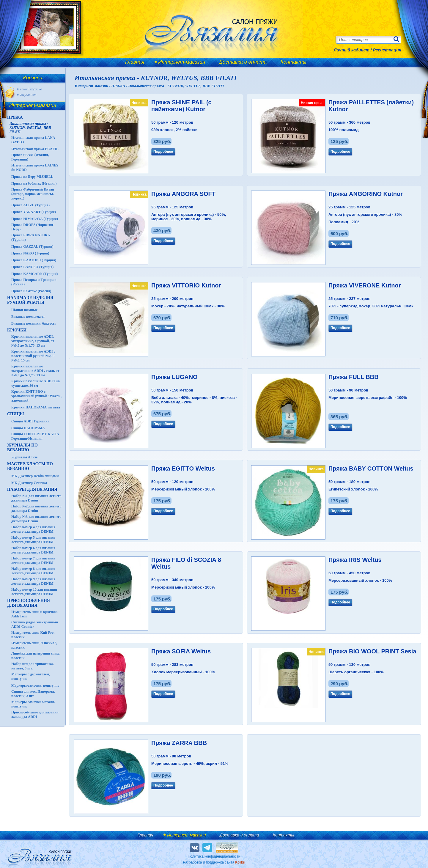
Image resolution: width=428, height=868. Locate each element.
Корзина (33, 78)
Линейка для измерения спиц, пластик (36, 656)
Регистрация (387, 50)
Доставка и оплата (243, 62)
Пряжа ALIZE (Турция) (30, 205)
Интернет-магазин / (93, 86)
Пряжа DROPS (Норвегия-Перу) (33, 227)
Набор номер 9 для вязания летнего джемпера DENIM (33, 581)
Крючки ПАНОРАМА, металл (36, 407)
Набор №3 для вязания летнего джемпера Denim (36, 519)
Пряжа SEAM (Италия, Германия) (30, 157)
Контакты (294, 62)
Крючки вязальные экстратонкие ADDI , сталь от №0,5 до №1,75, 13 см (35, 371)
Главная (135, 62)
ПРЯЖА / (120, 86)
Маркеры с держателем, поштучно (31, 676)
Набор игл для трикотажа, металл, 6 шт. (33, 666)
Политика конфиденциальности (214, 856)
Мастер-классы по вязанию (30, 466)
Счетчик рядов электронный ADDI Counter (35, 624)
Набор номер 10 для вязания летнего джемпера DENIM (34, 592)
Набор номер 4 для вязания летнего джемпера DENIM (33, 529)
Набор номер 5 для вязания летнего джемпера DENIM (33, 540)
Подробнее (163, 152)
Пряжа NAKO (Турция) (30, 253)
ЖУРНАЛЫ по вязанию (22, 448)
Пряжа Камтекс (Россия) (31, 291)
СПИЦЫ (16, 414)
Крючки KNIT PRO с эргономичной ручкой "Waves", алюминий (37, 396)
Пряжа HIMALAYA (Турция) (35, 219)
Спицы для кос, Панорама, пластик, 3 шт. (33, 694)
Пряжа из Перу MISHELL (32, 177)
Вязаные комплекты (28, 317)
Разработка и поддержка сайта (214, 862)
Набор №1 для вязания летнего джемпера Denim (36, 498)
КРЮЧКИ (17, 330)
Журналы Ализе (24, 457)
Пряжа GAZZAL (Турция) (32, 246)
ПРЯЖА (15, 117)
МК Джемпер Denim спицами (35, 476)
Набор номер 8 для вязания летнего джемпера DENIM (33, 571)
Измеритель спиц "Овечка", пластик (34, 645)
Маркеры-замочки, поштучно (35, 685)
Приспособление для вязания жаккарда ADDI (35, 714)
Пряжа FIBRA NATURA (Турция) (31, 237)
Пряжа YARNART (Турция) (34, 212)
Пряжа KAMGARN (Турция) (34, 274)
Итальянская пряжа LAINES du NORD (35, 168)
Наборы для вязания (32, 489)
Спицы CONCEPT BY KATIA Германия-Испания (35, 436)
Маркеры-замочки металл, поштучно (33, 704)
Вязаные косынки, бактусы (33, 323)
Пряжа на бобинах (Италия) (34, 183)
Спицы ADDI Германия (30, 421)
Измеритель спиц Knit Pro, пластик (33, 635)
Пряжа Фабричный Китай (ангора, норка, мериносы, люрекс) (33, 194)
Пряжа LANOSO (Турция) (32, 267)
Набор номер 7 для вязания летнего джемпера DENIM (33, 560)
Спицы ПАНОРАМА (28, 428)
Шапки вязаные (24, 310)
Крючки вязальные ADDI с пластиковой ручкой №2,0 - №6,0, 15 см (33, 356)
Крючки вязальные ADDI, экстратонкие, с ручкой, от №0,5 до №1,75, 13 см (33, 341)
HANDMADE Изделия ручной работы (30, 300)
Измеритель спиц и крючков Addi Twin (34, 614)
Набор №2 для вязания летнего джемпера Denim (36, 508)
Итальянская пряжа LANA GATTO (33, 140)
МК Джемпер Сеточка (29, 483)
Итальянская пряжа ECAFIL (35, 149)
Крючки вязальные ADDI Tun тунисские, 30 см (36, 383)
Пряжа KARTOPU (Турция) (34, 260)
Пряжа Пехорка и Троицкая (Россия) (34, 282)
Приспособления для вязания (29, 603)
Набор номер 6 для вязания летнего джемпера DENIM (33, 550)
